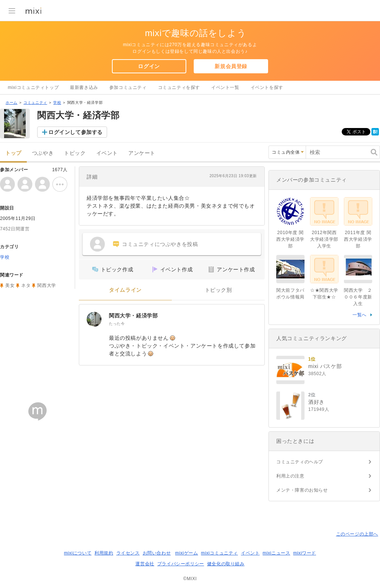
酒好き (316, 402)
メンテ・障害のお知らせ (302, 490)
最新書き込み (84, 87)
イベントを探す (267, 87)
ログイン (149, 66)
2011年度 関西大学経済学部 (358, 239)
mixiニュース (276, 553)
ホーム (12, 103)
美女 (10, 285)
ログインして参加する (75, 132)
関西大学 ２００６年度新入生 (358, 297)
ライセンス (128, 553)
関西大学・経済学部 (133, 316)
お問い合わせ (157, 553)
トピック (75, 153)
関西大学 (46, 285)
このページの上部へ (357, 534)
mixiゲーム (187, 553)
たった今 (117, 324)
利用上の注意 (290, 476)
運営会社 (145, 564)
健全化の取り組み (226, 564)
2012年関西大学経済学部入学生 (324, 239)
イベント (107, 153)
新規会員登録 (231, 66)
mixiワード (305, 553)
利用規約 (104, 553)
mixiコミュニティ (220, 553)
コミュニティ (35, 103)
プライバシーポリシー (181, 564)
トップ (13, 153)
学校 (57, 103)
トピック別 (218, 290)
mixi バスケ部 (325, 366)
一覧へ (360, 315)
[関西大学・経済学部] (94, 319)
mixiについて (78, 553)
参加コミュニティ (128, 87)
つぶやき (43, 153)
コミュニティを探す (179, 87)
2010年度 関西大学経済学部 (290, 239)
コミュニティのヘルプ (300, 462)
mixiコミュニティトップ (33, 87)
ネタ (26, 285)
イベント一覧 (225, 87)
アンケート (142, 153)
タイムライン (125, 290)
